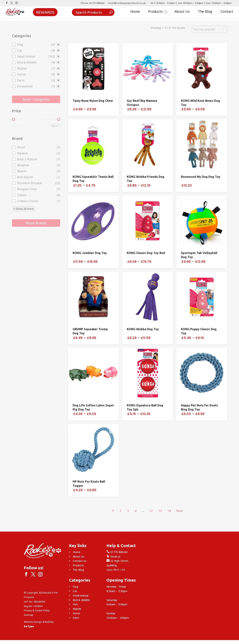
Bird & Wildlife (81, 600)
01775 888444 (117, 552)
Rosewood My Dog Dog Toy (201, 177)
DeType (29, 626)
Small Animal (81, 596)
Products (158, 12)
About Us (182, 12)
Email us (113, 556)
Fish (75, 604)
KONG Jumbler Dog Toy (90, 253)
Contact (227, 12)
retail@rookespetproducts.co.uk (127, 3)
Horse (76, 613)
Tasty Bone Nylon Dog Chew (93, 101)
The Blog (205, 12)
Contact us (80, 561)
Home (135, 12)
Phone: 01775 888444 (92, 3)
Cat (75, 591)
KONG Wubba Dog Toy (143, 329)
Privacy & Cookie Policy (37, 610)
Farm (76, 618)
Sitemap (29, 615)
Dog (76, 587)
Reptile (77, 609)
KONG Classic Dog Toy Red (146, 253)
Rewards (45, 12)
